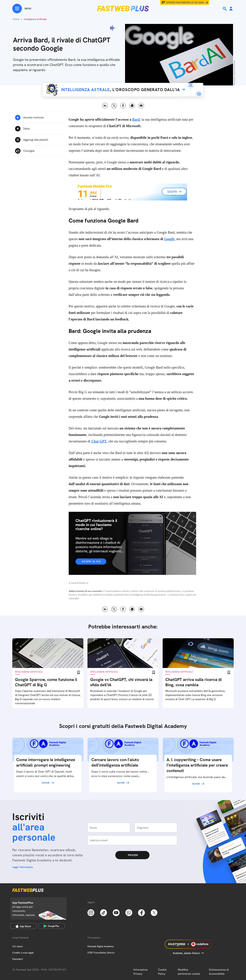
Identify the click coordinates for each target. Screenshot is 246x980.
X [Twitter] (114, 106)
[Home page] (123, 9)
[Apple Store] (23, 926)
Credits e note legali (23, 953)
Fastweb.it (18, 959)
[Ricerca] (225, 9)
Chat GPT (99, 441)
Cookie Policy (162, 972)
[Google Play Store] (52, 926)
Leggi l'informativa (23, 867)
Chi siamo (18, 946)
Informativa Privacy (141, 972)
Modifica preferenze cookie (189, 972)
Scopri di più (91, 562)
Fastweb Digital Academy (101, 946)
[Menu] (22, 9)
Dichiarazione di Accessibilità (219, 972)
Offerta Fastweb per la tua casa (185, 3)
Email (141, 106)
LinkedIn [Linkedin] (105, 106)
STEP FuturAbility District (101, 953)
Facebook (123, 106)
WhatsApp (132, 106)
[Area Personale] (231, 9)
